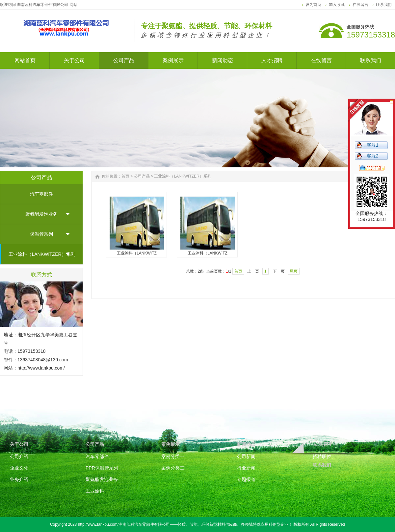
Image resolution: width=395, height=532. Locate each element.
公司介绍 (19, 456)
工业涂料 (95, 491)
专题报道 (246, 479)
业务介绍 (19, 479)
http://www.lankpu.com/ (41, 368)
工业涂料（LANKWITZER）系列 (42, 254)
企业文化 (19, 468)
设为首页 (313, 5)
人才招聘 (322, 444)
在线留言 (360, 5)
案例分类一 (173, 456)
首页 (125, 176)
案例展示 (171, 444)
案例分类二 (173, 468)
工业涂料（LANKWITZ (137, 253)
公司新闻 (246, 456)
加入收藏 (337, 5)
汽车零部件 (41, 194)
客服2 (373, 156)
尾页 (294, 271)
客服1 (373, 145)
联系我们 (384, 5)
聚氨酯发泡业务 (41, 214)
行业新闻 (246, 468)
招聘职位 (322, 456)
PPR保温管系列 (102, 468)
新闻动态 (246, 444)
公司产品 (142, 176)
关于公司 (19, 444)
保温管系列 (41, 234)
